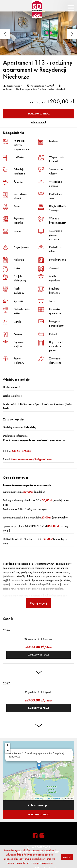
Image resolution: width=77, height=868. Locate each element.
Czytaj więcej (38, 603)
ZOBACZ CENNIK (38, 122)
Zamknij (67, 857)
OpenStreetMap (54, 798)
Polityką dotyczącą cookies (38, 855)
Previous (5, 34)
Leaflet (39, 798)
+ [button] (8, 745)
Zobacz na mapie (38, 805)
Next (72, 34)
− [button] (8, 751)
